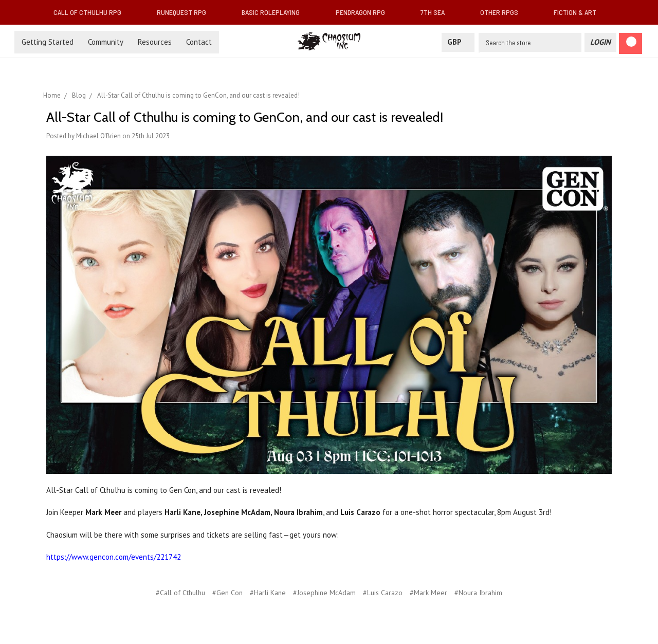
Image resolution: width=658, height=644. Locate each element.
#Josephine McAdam (324, 593)
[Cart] (630, 43)
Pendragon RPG (364, 12)
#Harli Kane (268, 593)
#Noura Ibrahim (478, 593)
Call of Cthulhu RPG (92, 12)
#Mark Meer (428, 593)
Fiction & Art (579, 12)
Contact (199, 42)
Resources (155, 42)
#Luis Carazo (383, 593)
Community (106, 42)
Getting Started (48, 42)
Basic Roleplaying (275, 12)
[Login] (600, 42)
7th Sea (437, 12)
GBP (458, 42)
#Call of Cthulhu (180, 593)
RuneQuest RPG (186, 12)
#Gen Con (227, 593)
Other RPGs (503, 12)
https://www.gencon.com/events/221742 (114, 557)
